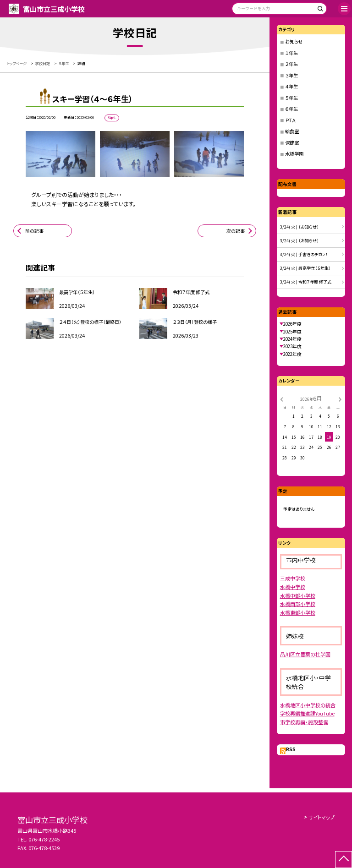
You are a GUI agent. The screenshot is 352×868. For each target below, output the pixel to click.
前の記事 (34, 231)
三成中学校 (293, 578)
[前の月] (281, 399)
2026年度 (292, 324)
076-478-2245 (44, 839)
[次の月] (340, 399)
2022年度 (292, 354)
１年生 (291, 53)
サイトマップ (322, 817)
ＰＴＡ (290, 120)
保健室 (292, 143)
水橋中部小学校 (298, 595)
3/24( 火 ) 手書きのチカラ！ (304, 254)
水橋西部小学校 (298, 604)
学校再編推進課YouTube (307, 713)
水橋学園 (294, 154)
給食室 (292, 131)
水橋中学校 (293, 587)
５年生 (291, 98)
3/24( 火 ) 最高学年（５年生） (305, 268)
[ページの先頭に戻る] (344, 860)
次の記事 (236, 231)
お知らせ (294, 41)
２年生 (291, 64)
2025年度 (292, 332)
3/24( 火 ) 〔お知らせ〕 (300, 227)
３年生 (291, 75)
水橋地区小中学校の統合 (308, 705)
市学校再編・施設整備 (304, 722)
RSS (291, 749)
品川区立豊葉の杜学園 (305, 654)
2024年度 (292, 339)
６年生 (291, 109)
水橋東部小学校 (298, 612)
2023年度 (292, 346)
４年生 (291, 86)
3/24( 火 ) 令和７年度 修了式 (306, 282)
